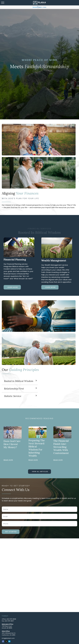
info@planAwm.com (8, 638)
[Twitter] (6, 641)
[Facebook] (3, 641)
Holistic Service (13, 396)
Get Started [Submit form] (11, 532)
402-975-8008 (11, 619)
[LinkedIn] (9, 641)
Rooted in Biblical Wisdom (19, 381)
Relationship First (14, 389)
